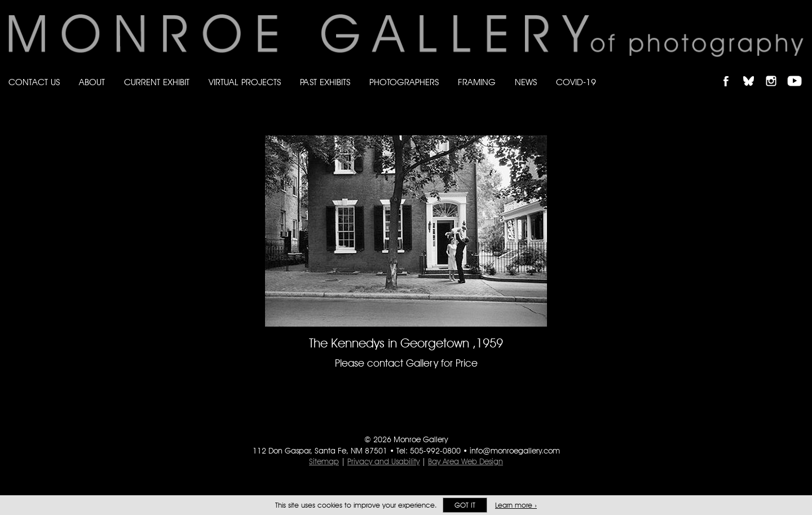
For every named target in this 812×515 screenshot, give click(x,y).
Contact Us (34, 82)
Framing (477, 82)
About (92, 82)
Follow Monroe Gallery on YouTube (798, 71)
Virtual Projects (245, 82)
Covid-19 (576, 82)
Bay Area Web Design (465, 461)
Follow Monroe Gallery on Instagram (776, 71)
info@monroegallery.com (515, 451)
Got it (465, 505)
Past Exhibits (325, 82)
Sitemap (324, 461)
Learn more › (516, 505)
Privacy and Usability (383, 461)
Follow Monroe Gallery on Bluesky (754, 71)
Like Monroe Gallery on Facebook (731, 71)
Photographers (404, 82)
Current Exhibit (157, 82)
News (526, 82)
